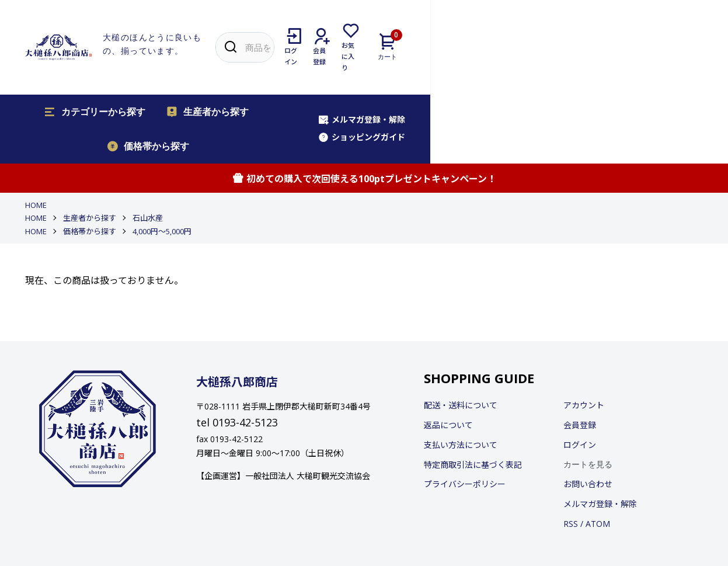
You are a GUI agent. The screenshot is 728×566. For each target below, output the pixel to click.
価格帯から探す (301, 70)
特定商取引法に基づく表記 (473, 388)
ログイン (580, 368)
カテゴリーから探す (85, 70)
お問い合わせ (588, 407)
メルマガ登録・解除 (561, 69)
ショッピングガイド (659, 69)
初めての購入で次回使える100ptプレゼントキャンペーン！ (364, 102)
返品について (448, 348)
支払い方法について (461, 368)
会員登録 (580, 348)
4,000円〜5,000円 (162, 154)
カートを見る (588, 387)
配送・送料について (461, 328)
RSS (571, 447)
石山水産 (148, 141)
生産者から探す (197, 70)
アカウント (584, 328)
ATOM (598, 447)
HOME (36, 128)
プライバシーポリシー (465, 407)
